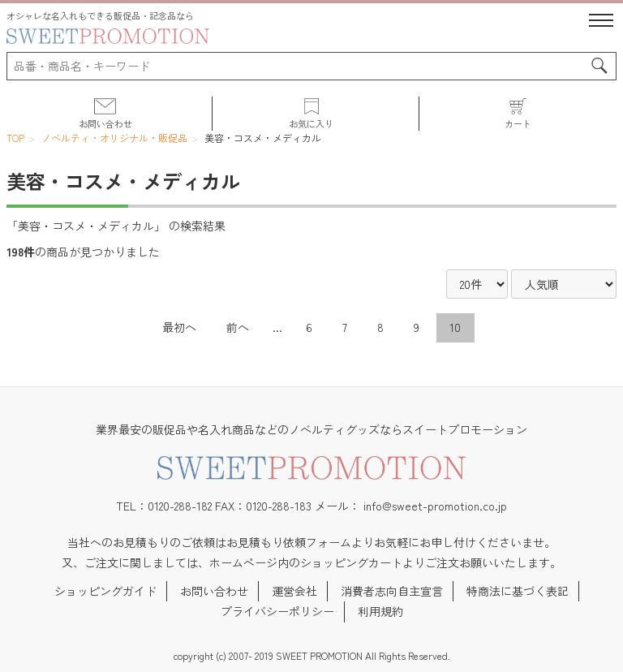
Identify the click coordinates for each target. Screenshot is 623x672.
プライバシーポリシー (277, 611)
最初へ (179, 327)
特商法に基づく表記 (518, 591)
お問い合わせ (214, 591)
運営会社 (294, 591)
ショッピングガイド (105, 591)
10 (455, 327)
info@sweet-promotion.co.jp (435, 506)
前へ (238, 327)
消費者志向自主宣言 (392, 591)
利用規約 (380, 611)
